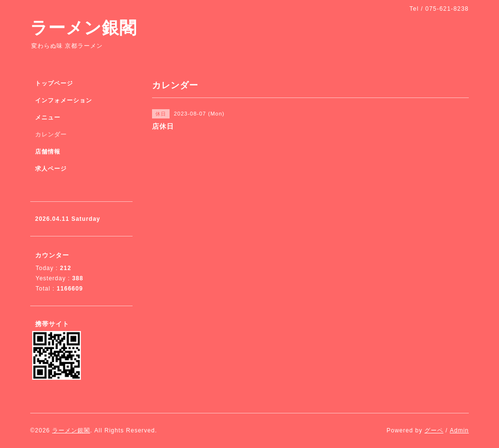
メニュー (48, 117)
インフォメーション (64, 100)
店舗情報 (48, 152)
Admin (459, 430)
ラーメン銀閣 (84, 28)
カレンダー (51, 135)
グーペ (434, 430)
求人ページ (51, 169)
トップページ (54, 83)
